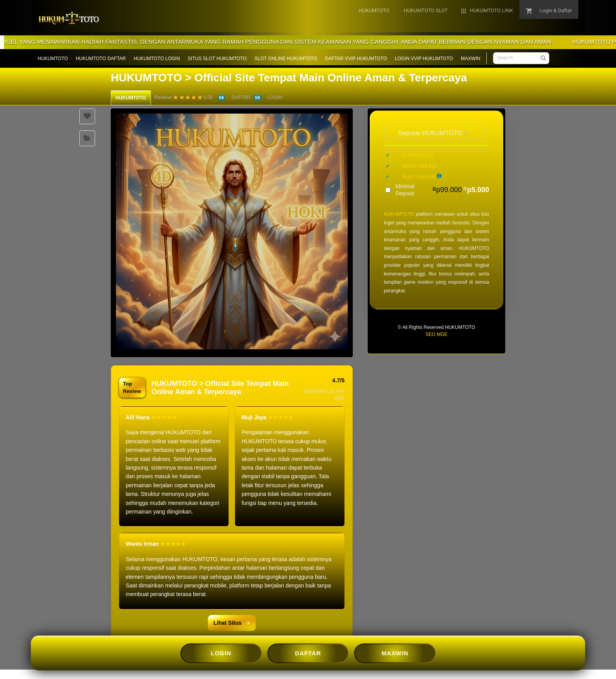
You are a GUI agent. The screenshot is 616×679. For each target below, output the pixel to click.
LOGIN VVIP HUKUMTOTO (424, 59)
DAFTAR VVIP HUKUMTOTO (356, 59)
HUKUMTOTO (53, 59)
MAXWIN (470, 59)
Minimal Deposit (442, 190)
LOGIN (275, 97)
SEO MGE (436, 334)
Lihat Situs (232, 623)
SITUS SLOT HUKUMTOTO (217, 59)
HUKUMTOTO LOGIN (157, 59)
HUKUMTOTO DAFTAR (101, 59)
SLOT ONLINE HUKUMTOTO (286, 59)
